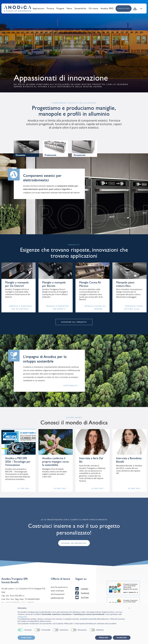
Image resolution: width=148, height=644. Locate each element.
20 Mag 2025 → (61, 488)
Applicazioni (39, 8)
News (69, 8)
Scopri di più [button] (26, 638)
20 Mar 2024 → (135, 488)
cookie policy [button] (22, 617)
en (141, 9)
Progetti (60, 8)
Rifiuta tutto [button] (104, 638)
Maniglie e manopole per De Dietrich (17, 284)
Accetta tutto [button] (122, 638)
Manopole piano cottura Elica (125, 284)
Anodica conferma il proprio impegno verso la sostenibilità (55, 462)
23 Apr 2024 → (99, 488)
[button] (129, 608)
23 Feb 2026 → (25, 488)
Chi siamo (93, 8)
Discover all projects (74, 322)
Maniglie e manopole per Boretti (54, 284)
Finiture (50, 8)
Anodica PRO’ (107, 8)
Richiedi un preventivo (74, 543)
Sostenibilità (80, 8)
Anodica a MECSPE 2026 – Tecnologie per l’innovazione (18, 462)
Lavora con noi (57, 598)
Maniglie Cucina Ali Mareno (95, 308)
